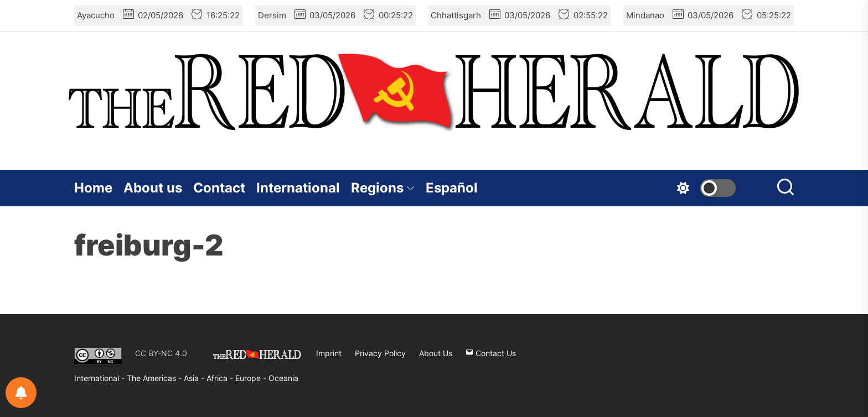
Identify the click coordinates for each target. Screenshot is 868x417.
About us (153, 188)
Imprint (329, 353)
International (298, 188)
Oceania (283, 378)
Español (452, 188)
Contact (219, 188)
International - (100, 378)
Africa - (221, 378)
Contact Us (491, 353)
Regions (383, 188)
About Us (436, 353)
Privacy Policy (380, 353)
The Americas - (155, 378)
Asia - (195, 378)
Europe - (252, 378)
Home (93, 188)
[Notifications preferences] (21, 393)
